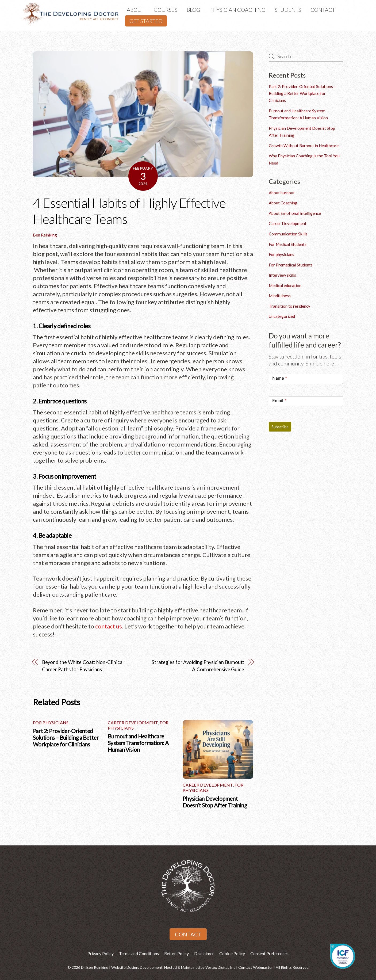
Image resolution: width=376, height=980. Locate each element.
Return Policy (177, 953)
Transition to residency (289, 306)
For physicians (51, 722)
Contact (323, 10)
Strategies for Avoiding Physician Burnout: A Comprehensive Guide (198, 666)
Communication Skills (288, 234)
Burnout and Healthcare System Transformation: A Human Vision (138, 743)
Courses (166, 10)
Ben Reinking (45, 235)
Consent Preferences (269, 953)
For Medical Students (288, 244)
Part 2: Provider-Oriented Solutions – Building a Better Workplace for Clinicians (66, 737)
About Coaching (283, 203)
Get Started (146, 21)
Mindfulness (280, 296)
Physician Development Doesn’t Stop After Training (215, 802)
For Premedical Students (291, 265)
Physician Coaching (237, 10)
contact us (109, 626)
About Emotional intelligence (295, 213)
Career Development (133, 722)
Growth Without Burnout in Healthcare (304, 146)
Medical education (285, 285)
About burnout (282, 193)
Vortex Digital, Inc (220, 967)
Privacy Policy (101, 953)
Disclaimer (204, 953)
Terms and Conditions (139, 953)
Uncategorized (282, 316)
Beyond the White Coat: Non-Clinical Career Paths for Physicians (83, 666)
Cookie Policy (232, 953)
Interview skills (282, 275)
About (136, 10)
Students (288, 10)
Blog (193, 10)
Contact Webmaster (256, 967)
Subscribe (280, 427)
